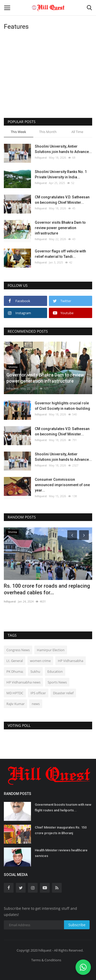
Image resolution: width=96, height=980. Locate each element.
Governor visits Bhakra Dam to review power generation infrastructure (60, 228)
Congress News (18, 650)
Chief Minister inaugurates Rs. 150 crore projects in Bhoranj (61, 830)
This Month (48, 132)
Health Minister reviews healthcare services (61, 853)
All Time (77, 132)
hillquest (41, 157)
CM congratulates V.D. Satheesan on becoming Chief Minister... (62, 200)
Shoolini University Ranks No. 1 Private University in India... (61, 174)
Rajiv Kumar (15, 704)
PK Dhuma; (15, 671)
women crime (40, 661)
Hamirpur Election (51, 650)
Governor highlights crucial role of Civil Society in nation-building (62, 406)
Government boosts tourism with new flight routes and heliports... (63, 807)
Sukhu (35, 671)
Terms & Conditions (46, 960)
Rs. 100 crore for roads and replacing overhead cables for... (47, 589)
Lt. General (15, 661)
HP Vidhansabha (71, 661)
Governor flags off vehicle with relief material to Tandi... (60, 254)
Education (55, 671)
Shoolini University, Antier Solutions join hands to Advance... (63, 149)
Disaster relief (63, 693)
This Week (18, 132)
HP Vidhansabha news (23, 682)
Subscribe (77, 925)
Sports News (57, 682)
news (36, 704)
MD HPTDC (15, 693)
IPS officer (38, 693)
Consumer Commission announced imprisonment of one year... (62, 485)
